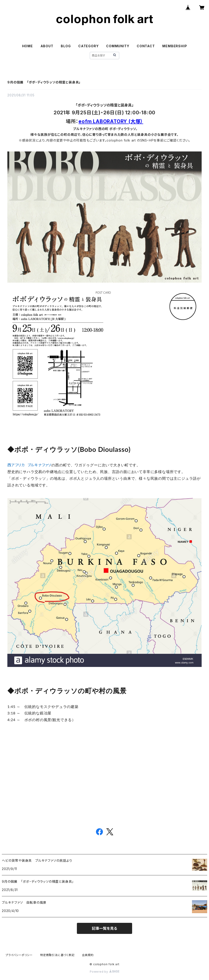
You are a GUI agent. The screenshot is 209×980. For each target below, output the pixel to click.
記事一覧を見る (104, 928)
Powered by (104, 972)
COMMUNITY (118, 46)
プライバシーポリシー (19, 955)
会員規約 (88, 955)
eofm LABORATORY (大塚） (111, 121)
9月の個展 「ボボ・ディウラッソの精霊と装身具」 (44, 82)
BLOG (66, 46)
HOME (28, 46)
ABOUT (47, 46)
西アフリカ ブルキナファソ (29, 465)
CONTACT (146, 46)
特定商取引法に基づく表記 (57, 955)
